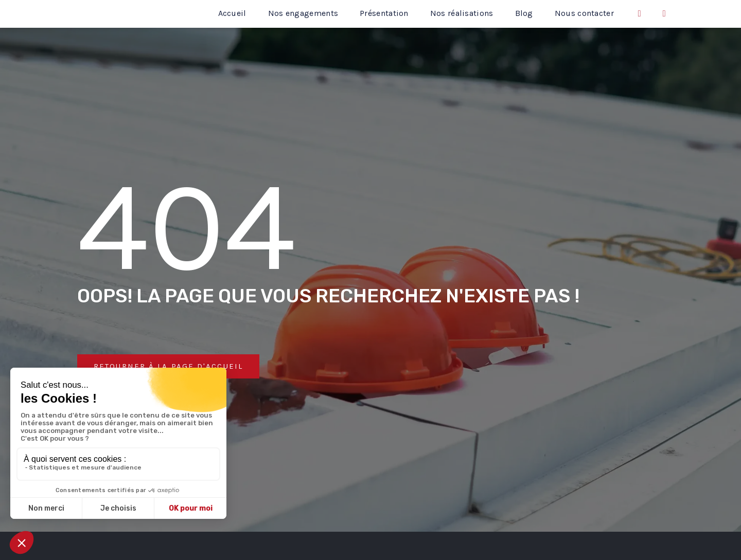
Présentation (384, 13)
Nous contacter (584, 13)
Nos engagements (303, 13)
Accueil (232, 13)
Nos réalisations (462, 13)
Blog (524, 13)
